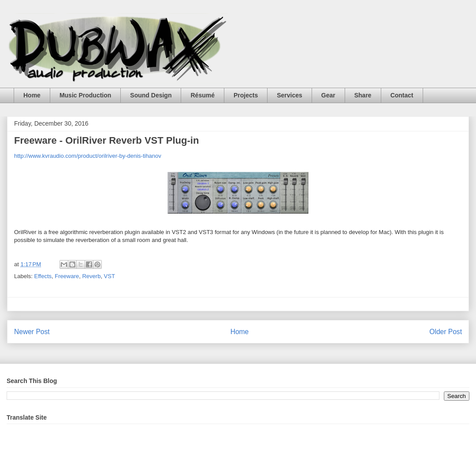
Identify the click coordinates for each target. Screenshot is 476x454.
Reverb (91, 276)
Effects (43, 276)
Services (290, 95)
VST (110, 276)
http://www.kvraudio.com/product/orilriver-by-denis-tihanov (88, 156)
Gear (328, 95)
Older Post (446, 332)
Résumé (202, 95)
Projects (246, 95)
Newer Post (32, 332)
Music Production (85, 95)
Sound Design (151, 95)
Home (32, 95)
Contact (402, 95)
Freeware (67, 276)
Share (363, 95)
